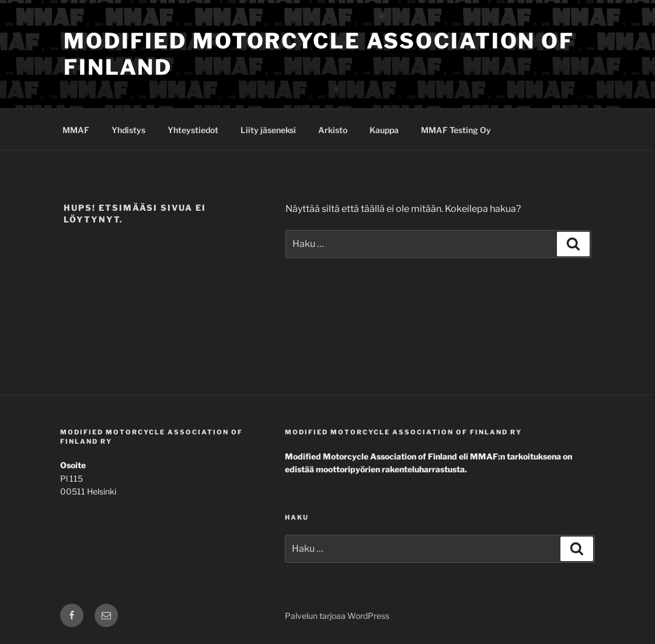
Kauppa (384, 130)
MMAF (76, 130)
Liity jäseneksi (268, 130)
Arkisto (333, 130)
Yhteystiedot (193, 130)
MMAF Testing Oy (456, 130)
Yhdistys (128, 130)
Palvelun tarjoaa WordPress (337, 616)
